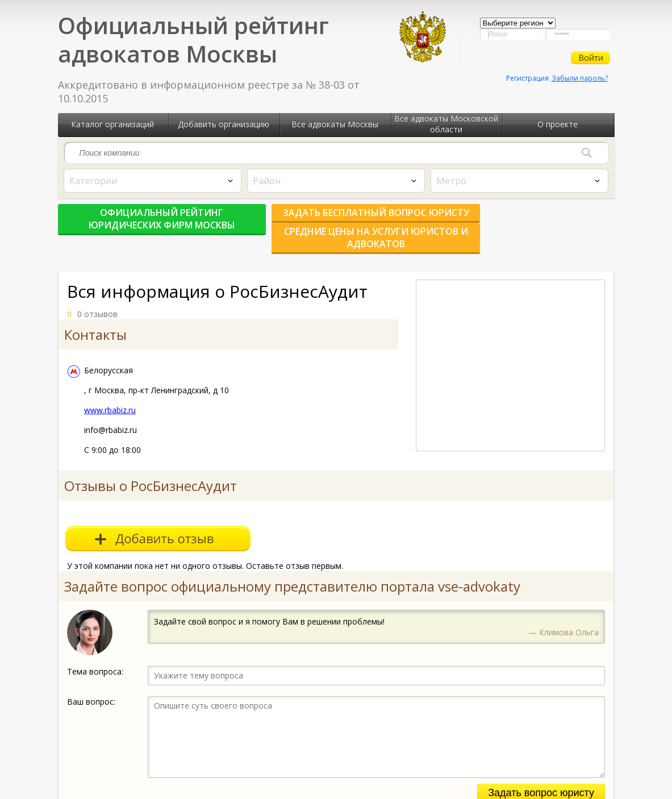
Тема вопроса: (95, 653)
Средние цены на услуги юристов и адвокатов (523, 219)
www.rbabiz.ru (110, 391)
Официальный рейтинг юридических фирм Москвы (149, 219)
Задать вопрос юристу (541, 774)
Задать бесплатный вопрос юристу (336, 219)
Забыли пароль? (580, 78)
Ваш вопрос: (91, 683)
